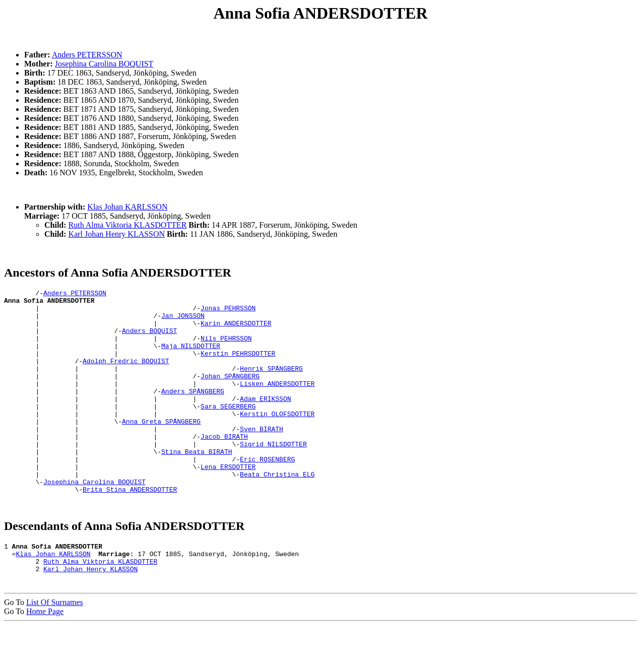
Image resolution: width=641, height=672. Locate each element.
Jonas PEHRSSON (228, 312)
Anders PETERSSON (87, 55)
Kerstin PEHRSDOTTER (238, 367)
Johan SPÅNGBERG (230, 394)
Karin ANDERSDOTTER (236, 330)
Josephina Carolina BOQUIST (104, 64)
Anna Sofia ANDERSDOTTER (321, 13)
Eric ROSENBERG (267, 494)
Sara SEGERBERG (228, 430)
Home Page (45, 658)
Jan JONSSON (183, 321)
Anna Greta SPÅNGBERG (161, 448)
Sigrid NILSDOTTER (273, 476)
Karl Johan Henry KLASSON (117, 234)
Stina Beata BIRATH (197, 485)
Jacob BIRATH (224, 466)
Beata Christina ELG (277, 512)
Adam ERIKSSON (265, 421)
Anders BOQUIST (149, 340)
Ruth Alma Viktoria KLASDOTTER (128, 225)
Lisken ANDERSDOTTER (277, 403)
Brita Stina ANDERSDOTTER (130, 530)
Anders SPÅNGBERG (193, 412)
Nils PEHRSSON (226, 349)
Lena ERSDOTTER (228, 503)
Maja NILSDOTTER (191, 358)
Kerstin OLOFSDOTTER (277, 439)
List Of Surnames (55, 649)
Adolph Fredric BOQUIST (126, 376)
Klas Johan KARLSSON (127, 207)
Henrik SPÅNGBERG (271, 385)
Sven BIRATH (262, 457)
